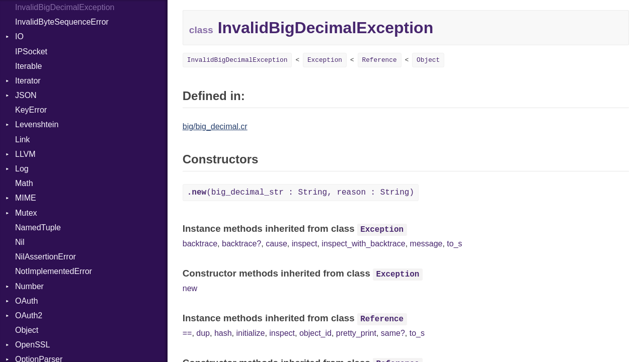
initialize (251, 333)
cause (276, 244)
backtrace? (242, 244)
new (190, 288)
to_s (454, 244)
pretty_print (356, 333)
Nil (20, 242)
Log (22, 169)
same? (393, 333)
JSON (26, 95)
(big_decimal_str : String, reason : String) (301, 193)
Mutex (26, 213)
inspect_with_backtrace (363, 244)
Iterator (28, 81)
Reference (380, 60)
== (187, 333)
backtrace (200, 244)
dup (203, 333)
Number (29, 286)
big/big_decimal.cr (215, 126)
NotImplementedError (54, 271)
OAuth (26, 301)
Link (22, 140)
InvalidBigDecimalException (237, 60)
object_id (315, 333)
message (426, 244)
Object (27, 330)
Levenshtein (37, 124)
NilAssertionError (46, 257)
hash (223, 333)
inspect (305, 244)
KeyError (31, 110)
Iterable (28, 66)
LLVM (25, 154)
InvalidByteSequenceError (62, 22)
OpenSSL (32, 345)
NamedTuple (38, 228)
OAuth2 (29, 315)
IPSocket (31, 52)
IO (19, 36)
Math (24, 183)
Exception (325, 60)
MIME (26, 198)
